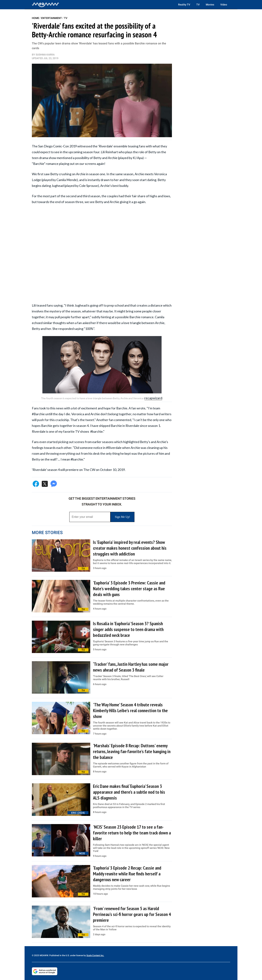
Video (224, 5)
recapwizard (153, 398)
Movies (210, 5)
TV (198, 5)
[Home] (45, 5)
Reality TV (184, 5)
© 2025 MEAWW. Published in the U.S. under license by (59, 955)
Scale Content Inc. (95, 955)
